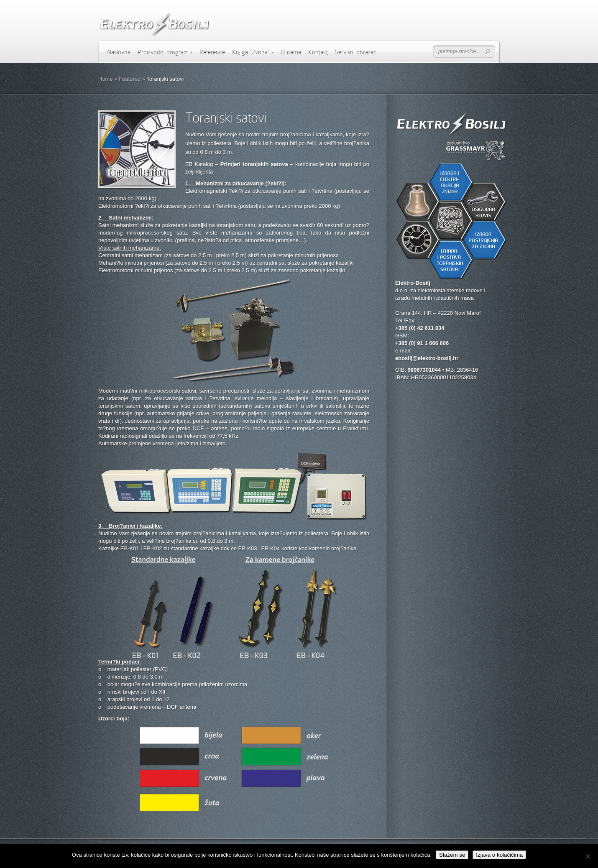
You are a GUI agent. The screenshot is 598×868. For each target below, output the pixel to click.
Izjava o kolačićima (499, 855)
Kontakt (318, 52)
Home (106, 79)
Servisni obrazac (356, 52)
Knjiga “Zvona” (253, 52)
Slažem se (452, 855)
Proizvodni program (165, 52)
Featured (130, 79)
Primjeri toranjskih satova (254, 164)
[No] (588, 856)
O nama (291, 52)
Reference (212, 52)
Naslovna (119, 52)
